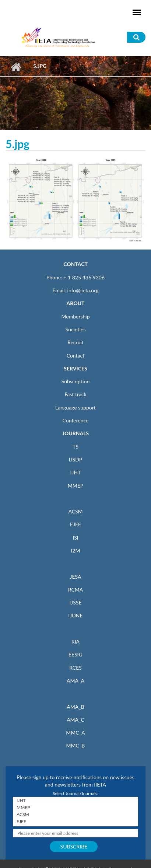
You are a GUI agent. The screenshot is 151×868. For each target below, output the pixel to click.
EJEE (75, 524)
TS (75, 447)
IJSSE (75, 602)
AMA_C (75, 720)
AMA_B (75, 707)
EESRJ (75, 654)
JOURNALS (75, 433)
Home (16, 67)
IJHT (76, 472)
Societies (76, 329)
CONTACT (75, 264)
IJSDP (75, 459)
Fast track (75, 394)
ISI (75, 538)
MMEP (76, 486)
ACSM (75, 511)
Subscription (75, 381)
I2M (75, 550)
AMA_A (75, 681)
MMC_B (76, 745)
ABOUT (75, 303)
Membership (75, 316)
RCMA (76, 590)
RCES (75, 668)
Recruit (75, 342)
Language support (75, 407)
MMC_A (75, 733)
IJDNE (75, 615)
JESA (76, 577)
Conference (76, 420)
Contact (76, 355)
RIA (75, 642)
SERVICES (75, 368)
